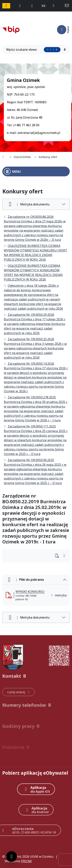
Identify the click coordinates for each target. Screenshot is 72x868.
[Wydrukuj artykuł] (58, 556)
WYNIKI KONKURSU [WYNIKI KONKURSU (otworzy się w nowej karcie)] (30, 592)
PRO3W (26, 861)
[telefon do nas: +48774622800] (55, 6)
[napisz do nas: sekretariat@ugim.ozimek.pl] (67, 6)
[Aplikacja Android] (36, 810)
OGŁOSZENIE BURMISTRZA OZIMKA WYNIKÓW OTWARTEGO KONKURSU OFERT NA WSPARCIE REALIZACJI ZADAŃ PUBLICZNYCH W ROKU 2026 (36, 253)
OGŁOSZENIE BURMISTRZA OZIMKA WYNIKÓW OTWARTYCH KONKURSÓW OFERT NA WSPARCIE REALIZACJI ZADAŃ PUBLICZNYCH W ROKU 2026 (33, 273)
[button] (36, 676)
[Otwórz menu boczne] (36, 171)
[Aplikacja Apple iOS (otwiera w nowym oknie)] (36, 789)
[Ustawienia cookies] (12, 857)
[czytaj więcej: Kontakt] (19, 692)
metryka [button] (59, 595)
